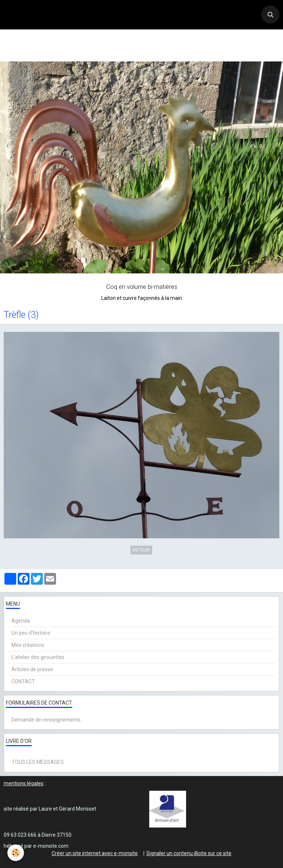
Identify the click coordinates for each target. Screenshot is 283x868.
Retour (141, 550)
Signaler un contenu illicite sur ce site (189, 853)
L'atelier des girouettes (38, 657)
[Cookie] (16, 853)
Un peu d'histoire (31, 633)
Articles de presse (32, 669)
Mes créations (28, 645)
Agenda (21, 621)
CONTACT (23, 681)
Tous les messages (38, 762)
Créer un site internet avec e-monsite (95, 853)
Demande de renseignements (46, 720)
